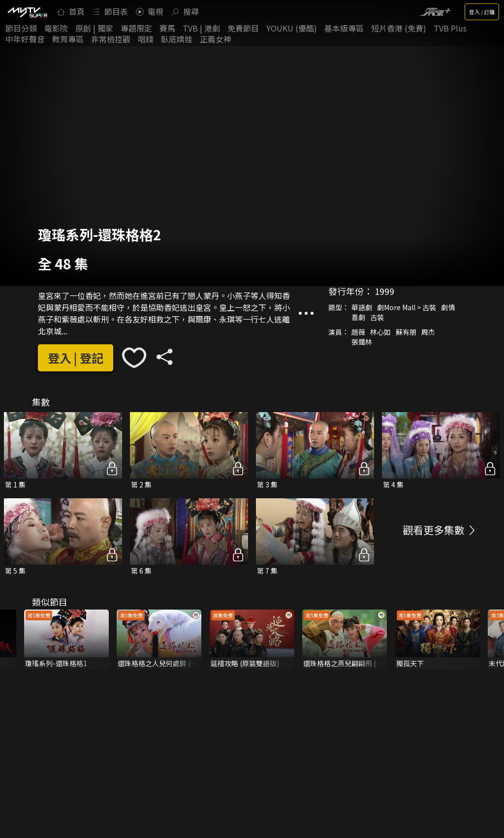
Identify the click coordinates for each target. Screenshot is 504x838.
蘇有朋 (406, 332)
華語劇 (362, 308)
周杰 (428, 332)
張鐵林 (362, 342)
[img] (27, 12)
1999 (384, 291)
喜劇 (358, 318)
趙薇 (358, 332)
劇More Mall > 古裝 (407, 308)
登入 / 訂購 (482, 12)
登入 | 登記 (76, 358)
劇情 (448, 308)
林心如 (380, 332)
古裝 (377, 318)
